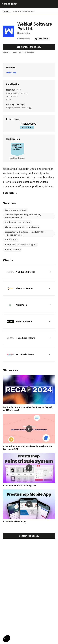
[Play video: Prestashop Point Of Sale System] (29, 468)
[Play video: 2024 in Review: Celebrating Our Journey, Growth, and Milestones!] (29, 390)
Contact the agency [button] (29, 47)
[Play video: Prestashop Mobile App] (29, 504)
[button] (6, 639)
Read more (11, 193)
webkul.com (11, 73)
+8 (30, 108)
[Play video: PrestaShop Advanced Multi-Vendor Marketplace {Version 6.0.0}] (29, 429)
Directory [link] (7, 11)
